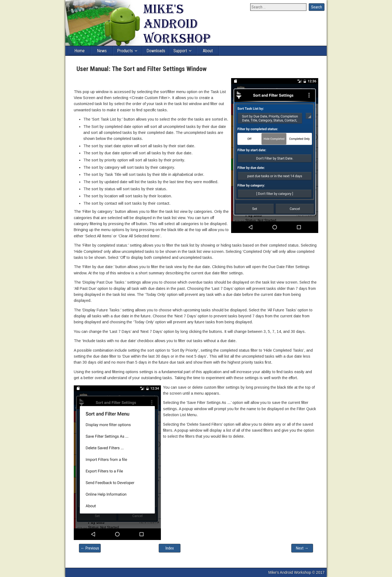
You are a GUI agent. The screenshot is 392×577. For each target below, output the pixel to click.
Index (170, 548)
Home (79, 51)
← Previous (90, 548)
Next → (302, 548)
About (208, 51)
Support (180, 51)
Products (125, 51)
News (102, 51)
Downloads (156, 51)
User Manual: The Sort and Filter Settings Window (142, 69)
